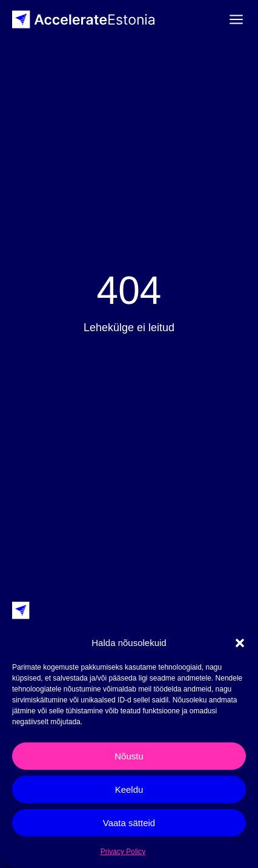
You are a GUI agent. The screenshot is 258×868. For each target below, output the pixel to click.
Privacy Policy (123, 852)
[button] (240, 643)
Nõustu (129, 756)
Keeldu (129, 789)
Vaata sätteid (129, 823)
